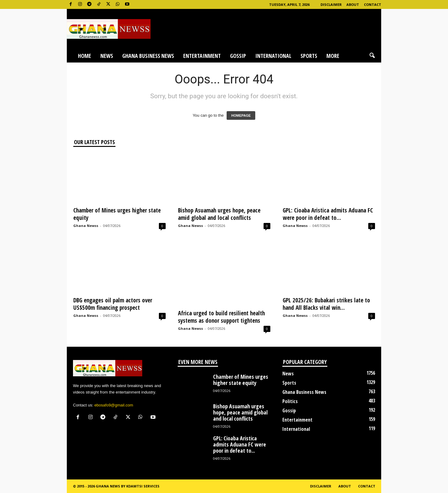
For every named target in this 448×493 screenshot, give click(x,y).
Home (85, 56)
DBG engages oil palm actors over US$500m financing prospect (113, 304)
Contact (373, 4)
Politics (290, 401)
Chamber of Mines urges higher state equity (117, 214)
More (333, 56)
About (353, 4)
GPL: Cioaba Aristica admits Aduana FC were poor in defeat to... (328, 214)
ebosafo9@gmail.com (114, 405)
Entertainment (202, 56)
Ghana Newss (86, 226)
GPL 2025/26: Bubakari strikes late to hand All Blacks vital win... (326, 304)
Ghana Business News (148, 56)
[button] (372, 56)
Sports (309, 56)
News (107, 56)
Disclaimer (331, 4)
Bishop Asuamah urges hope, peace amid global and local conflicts (219, 214)
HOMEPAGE (241, 115)
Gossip (238, 56)
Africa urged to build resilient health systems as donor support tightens (221, 317)
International (273, 56)
